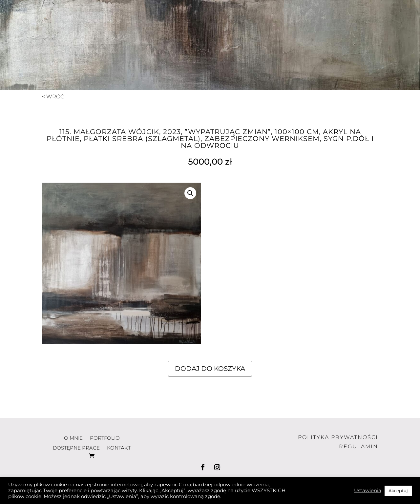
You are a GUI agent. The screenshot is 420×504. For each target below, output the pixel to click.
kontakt (352, 20)
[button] (190, 193)
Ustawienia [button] (368, 491)
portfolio (212, 20)
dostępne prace (285, 20)
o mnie (163, 20)
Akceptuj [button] (398, 491)
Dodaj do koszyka (210, 369)
